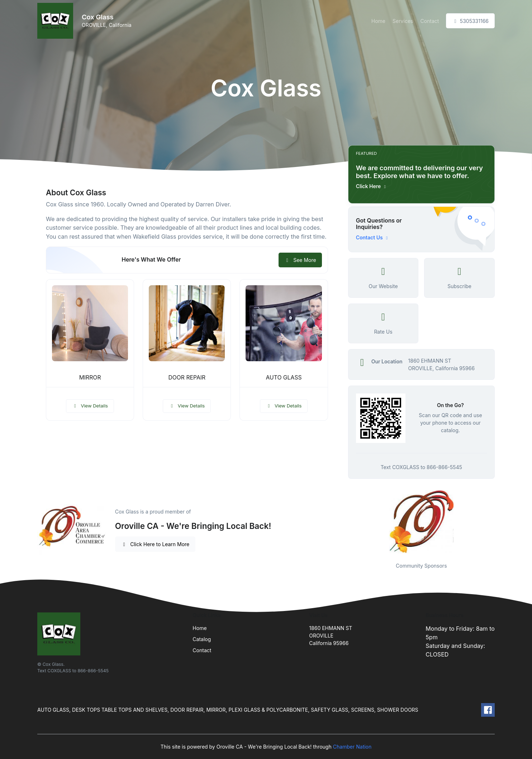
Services (403, 21)
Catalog (202, 639)
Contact (429, 21)
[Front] (57, 21)
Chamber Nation (352, 747)
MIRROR (90, 378)
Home (378, 21)
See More (300, 260)
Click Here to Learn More (155, 544)
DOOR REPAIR (187, 378)
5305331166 (470, 21)
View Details (90, 406)
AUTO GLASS (284, 378)
